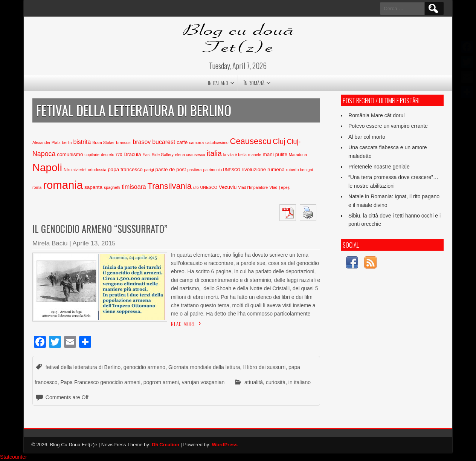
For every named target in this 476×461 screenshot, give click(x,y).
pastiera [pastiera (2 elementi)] (195, 170)
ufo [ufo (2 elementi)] (196, 187)
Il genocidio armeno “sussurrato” (100, 229)
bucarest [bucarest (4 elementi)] (164, 142)
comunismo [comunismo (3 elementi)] (70, 154)
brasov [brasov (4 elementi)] (142, 142)
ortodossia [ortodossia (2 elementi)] (97, 170)
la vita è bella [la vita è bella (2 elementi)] (235, 155)
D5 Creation (166, 445)
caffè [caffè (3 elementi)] (182, 142)
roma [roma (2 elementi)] (37, 187)
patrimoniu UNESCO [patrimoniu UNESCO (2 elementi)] (221, 170)
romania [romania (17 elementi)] (63, 185)
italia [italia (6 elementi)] (214, 153)
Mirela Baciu (50, 243)
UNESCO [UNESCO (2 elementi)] (209, 187)
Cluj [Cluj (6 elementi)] (279, 141)
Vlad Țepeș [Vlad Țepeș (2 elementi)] (279, 187)
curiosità (276, 382)
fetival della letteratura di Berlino (83, 367)
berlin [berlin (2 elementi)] (67, 142)
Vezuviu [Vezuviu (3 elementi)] (228, 187)
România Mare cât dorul (376, 115)
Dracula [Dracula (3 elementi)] (132, 154)
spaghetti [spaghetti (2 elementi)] (112, 187)
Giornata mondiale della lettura (204, 367)
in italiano (218, 83)
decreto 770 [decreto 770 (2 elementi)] (111, 155)
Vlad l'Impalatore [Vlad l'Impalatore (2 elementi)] (253, 187)
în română (254, 83)
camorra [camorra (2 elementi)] (196, 142)
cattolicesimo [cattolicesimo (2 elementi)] (217, 142)
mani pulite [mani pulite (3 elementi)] (275, 154)
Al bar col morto (367, 137)
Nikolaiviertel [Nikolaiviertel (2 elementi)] (75, 170)
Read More (183, 324)
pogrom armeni (161, 382)
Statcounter (14, 457)
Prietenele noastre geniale (379, 167)
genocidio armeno (144, 367)
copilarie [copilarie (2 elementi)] (92, 155)
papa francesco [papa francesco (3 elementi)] (125, 169)
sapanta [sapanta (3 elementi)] (93, 187)
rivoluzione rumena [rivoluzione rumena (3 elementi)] (263, 169)
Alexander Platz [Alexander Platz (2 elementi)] (47, 142)
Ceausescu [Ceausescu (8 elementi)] (251, 141)
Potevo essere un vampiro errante (388, 126)
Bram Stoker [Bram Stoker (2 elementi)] (103, 142)
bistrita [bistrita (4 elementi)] (82, 142)
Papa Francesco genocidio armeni (100, 382)
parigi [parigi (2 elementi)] (149, 170)
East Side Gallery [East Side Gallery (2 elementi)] (158, 155)
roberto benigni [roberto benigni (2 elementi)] (300, 170)
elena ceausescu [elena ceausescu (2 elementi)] (190, 155)
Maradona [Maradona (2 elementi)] (298, 155)
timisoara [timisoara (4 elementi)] (134, 187)
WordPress (224, 445)
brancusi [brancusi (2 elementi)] (124, 142)
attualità (254, 382)
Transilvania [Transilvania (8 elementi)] (170, 186)
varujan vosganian (203, 382)
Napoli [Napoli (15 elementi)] (47, 168)
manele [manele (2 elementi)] (255, 155)
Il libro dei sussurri (264, 367)
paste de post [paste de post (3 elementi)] (171, 169)
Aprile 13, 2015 (94, 243)
